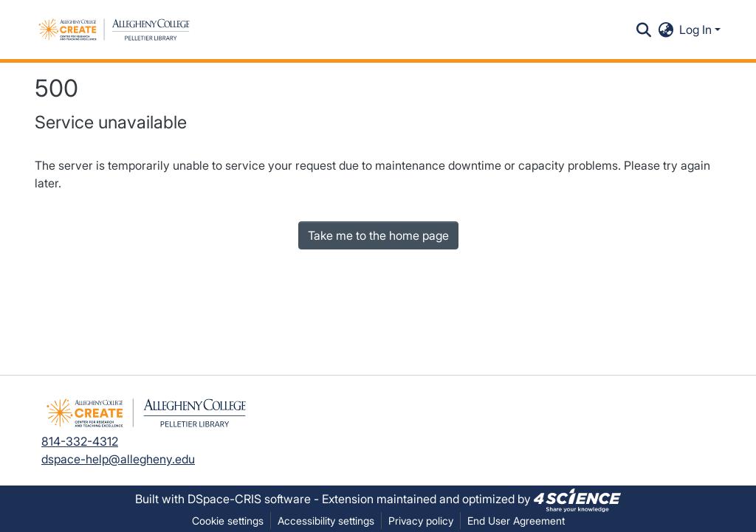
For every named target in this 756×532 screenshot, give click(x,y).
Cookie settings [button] (228, 521)
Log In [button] (697, 30)
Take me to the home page (378, 235)
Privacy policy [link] (421, 521)
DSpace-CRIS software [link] (249, 499)
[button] (114, 30)
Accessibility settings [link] (326, 521)
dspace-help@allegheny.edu (118, 459)
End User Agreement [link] (516, 521)
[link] (577, 499)
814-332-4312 (80, 441)
